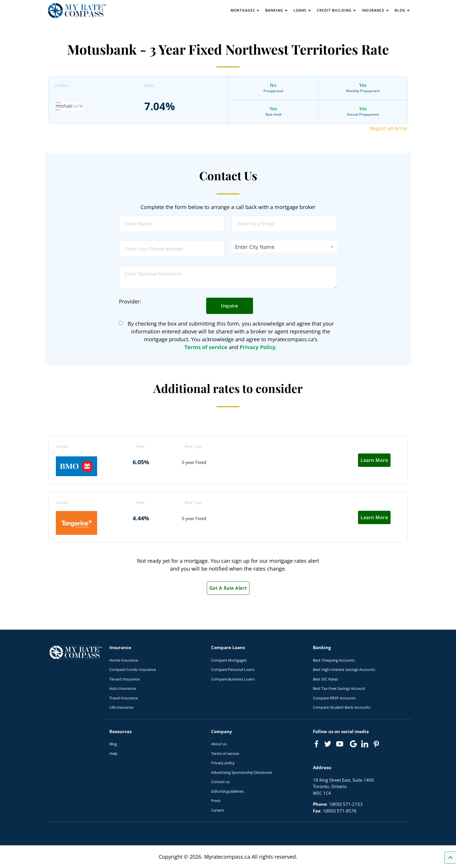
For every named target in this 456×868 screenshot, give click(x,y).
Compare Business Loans (233, 679)
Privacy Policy (258, 347)
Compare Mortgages (229, 660)
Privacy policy (223, 763)
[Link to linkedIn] (365, 744)
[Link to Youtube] (341, 745)
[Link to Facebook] (316, 744)
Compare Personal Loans (233, 669)
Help (113, 753)
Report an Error (389, 128)
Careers (218, 810)
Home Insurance (124, 660)
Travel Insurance (124, 698)
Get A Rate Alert (228, 588)
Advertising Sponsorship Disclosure (242, 772)
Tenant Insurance (124, 679)
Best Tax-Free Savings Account (339, 688)
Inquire (230, 306)
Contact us (220, 782)
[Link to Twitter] (328, 744)
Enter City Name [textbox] (255, 247)
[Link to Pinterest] (376, 744)
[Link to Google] (353, 744)
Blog (113, 744)
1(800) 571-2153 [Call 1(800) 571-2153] (346, 804)
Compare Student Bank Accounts (342, 707)
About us (219, 744)
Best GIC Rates (325, 679)
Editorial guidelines (227, 791)
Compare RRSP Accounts (334, 698)
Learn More (374, 460)
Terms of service (206, 347)
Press (216, 801)
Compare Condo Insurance (133, 669)
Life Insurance (121, 707)
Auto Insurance (123, 688)
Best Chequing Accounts (334, 660)
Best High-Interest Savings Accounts (344, 669)
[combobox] (284, 247)
